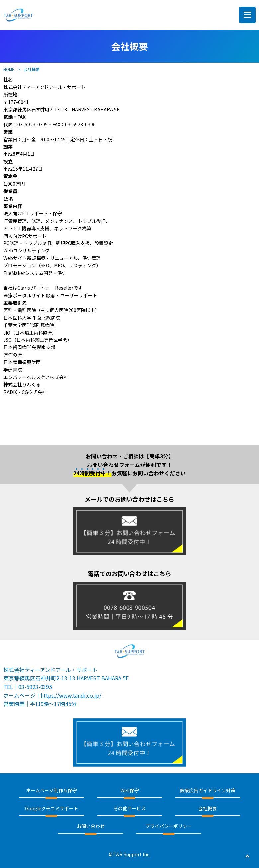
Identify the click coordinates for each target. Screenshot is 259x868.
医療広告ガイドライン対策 (208, 790)
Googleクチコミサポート (52, 808)
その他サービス (129, 808)
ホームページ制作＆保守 (51, 790)
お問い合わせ (91, 826)
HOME (9, 69)
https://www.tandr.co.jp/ (71, 695)
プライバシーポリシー (169, 826)
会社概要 (208, 808)
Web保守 (130, 790)
